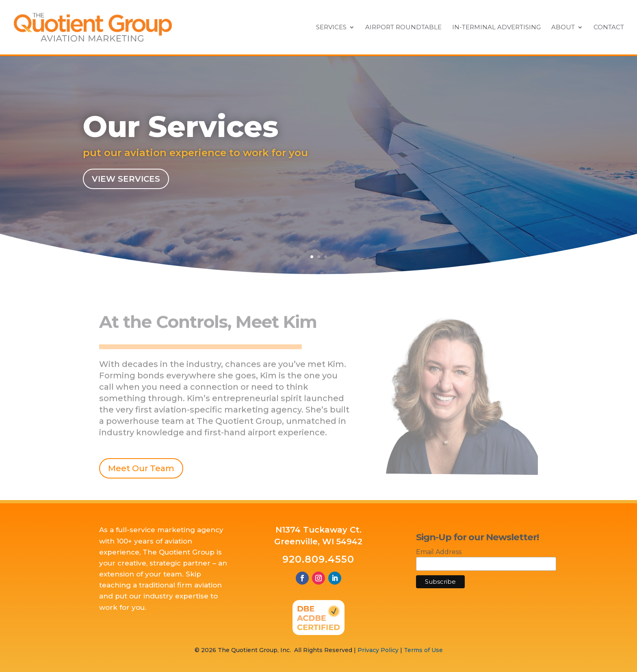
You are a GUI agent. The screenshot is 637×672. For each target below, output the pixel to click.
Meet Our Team (141, 468)
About (563, 28)
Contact (609, 28)
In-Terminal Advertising (496, 28)
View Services (126, 180)
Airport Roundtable (403, 28)
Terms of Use (423, 650)
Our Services (181, 128)
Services (331, 28)
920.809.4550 (318, 559)
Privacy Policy (378, 650)
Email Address (439, 552)
